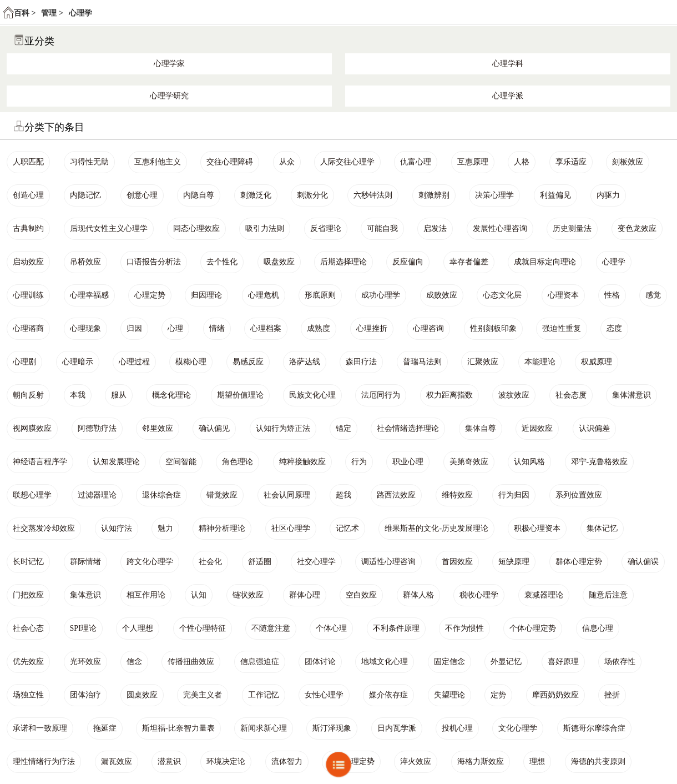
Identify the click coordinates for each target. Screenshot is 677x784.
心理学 (80, 13)
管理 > (52, 13)
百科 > (25, 13)
